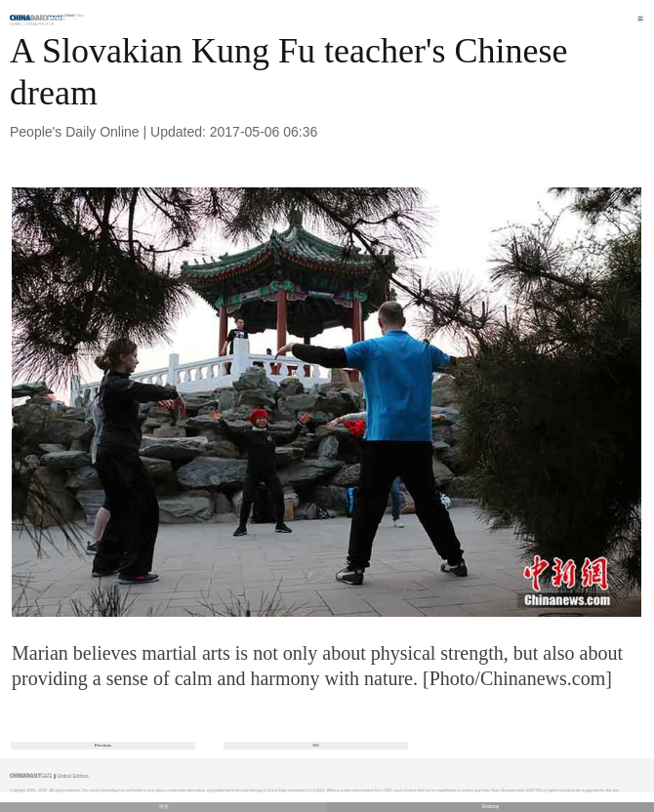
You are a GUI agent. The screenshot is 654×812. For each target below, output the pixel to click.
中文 (164, 807)
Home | (17, 24)
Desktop (491, 807)
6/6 (315, 745)
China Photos (39, 24)
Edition (75, 16)
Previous (103, 745)
